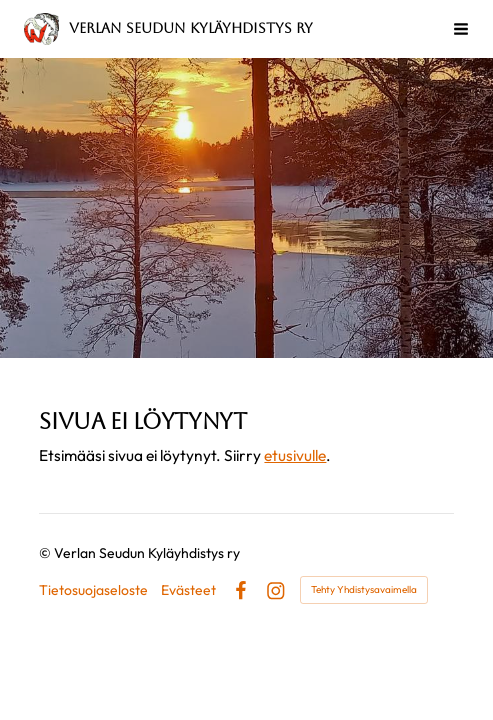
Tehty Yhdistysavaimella (364, 589)
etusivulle (295, 455)
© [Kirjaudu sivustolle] (46, 553)
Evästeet (188, 590)
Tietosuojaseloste (93, 590)
